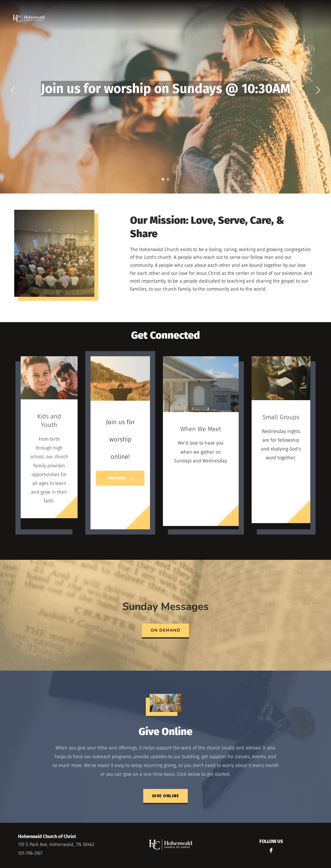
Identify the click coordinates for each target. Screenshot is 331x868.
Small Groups (281, 417)
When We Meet (201, 429)
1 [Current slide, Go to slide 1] (163, 179)
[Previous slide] (13, 90)
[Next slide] (318, 90)
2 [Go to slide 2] (168, 179)
